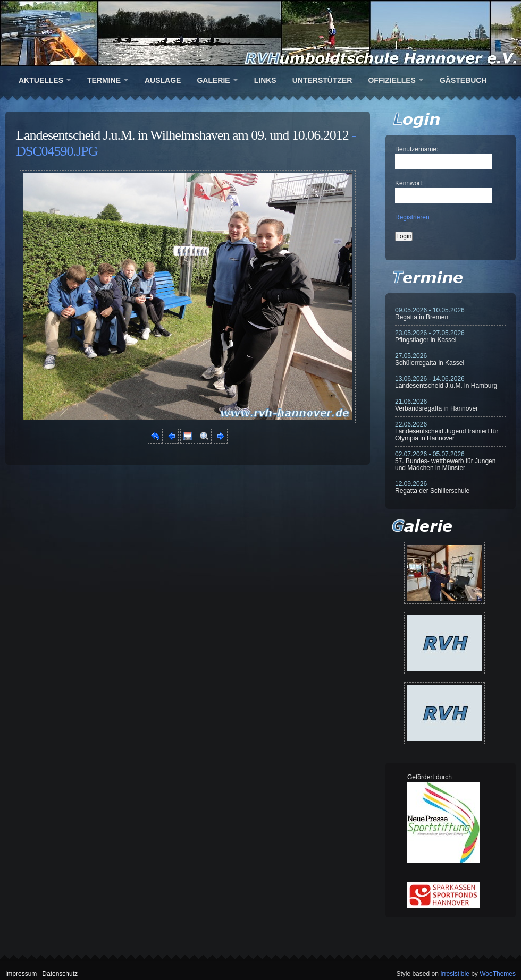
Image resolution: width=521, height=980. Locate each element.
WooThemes (498, 974)
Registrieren (412, 217)
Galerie (213, 80)
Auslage (163, 80)
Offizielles (392, 80)
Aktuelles (41, 80)
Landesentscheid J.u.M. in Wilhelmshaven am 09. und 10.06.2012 (182, 135)
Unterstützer (322, 80)
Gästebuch (463, 80)
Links (265, 80)
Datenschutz (60, 974)
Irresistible (455, 974)
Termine (104, 80)
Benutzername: (417, 149)
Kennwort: (409, 183)
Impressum (21, 974)
